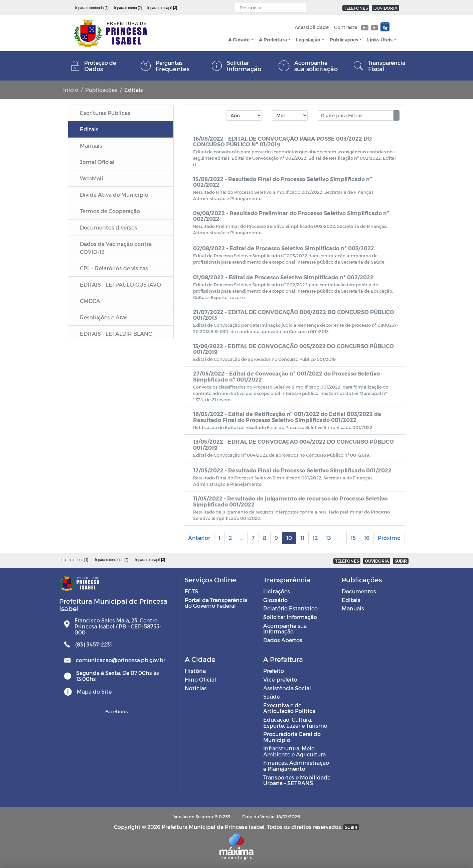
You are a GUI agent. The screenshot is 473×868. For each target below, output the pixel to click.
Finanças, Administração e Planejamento (296, 766)
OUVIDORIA (385, 8)
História (195, 671)
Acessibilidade (312, 27)
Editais (351, 600)
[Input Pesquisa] (269, 8)
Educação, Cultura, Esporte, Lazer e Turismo (295, 722)
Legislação (308, 40)
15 (353, 538)
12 (315, 538)
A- (374, 28)
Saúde (271, 696)
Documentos (359, 591)
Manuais (353, 608)
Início (71, 90)
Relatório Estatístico (290, 608)
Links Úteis (380, 40)
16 (367, 538)
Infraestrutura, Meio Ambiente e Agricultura (294, 751)
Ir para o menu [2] (128, 8)
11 (302, 538)
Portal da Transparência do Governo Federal (216, 603)
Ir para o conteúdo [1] (92, 8)
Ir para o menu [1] (74, 560)
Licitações (277, 591)
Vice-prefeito (280, 679)
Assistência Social (287, 688)
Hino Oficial (200, 679)
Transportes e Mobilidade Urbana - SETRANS (297, 780)
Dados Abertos (283, 640)
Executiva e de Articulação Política (289, 708)
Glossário (275, 600)
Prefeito (274, 671)
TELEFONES (356, 8)
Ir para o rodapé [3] (162, 8)
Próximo (389, 538)
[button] (301, 8)
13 (329, 538)
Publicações (344, 40)
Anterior (199, 538)
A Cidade (239, 40)
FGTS (191, 591)
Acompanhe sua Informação (285, 629)
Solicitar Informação (290, 617)
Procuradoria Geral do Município (292, 737)
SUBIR (401, 561)
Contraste (346, 27)
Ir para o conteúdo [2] (112, 560)
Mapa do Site (94, 691)
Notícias (196, 688)
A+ (365, 28)
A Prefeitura (273, 40)
